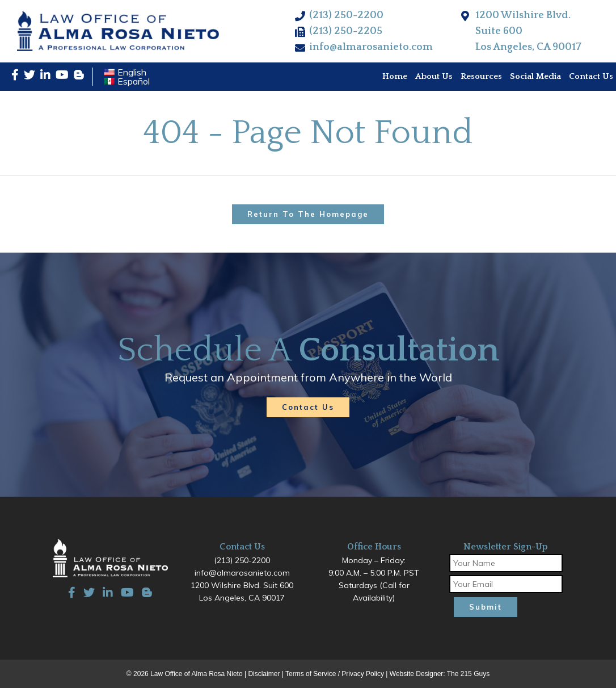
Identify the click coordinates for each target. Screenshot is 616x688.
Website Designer (417, 674)
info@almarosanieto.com (371, 47)
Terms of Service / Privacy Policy (335, 674)
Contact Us (308, 407)
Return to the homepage (308, 214)
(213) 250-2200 (346, 15)
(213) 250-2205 (346, 31)
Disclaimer (264, 674)
